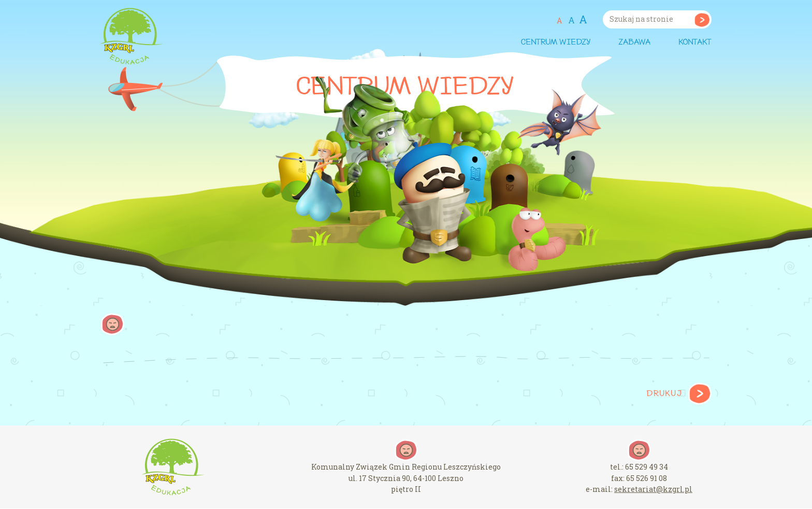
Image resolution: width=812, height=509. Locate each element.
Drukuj (664, 394)
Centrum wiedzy (555, 43)
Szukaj (702, 19)
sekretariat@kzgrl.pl (653, 489)
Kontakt (695, 43)
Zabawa (634, 43)
